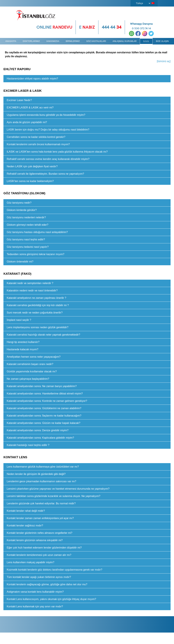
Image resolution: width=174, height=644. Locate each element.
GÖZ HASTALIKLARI (96, 41)
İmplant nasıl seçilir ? (19, 320)
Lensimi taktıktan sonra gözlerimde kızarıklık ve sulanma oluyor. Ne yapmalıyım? (54, 496)
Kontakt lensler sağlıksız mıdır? (25, 526)
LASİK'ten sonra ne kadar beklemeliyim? (30, 181)
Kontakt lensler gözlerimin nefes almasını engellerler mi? (39, 533)
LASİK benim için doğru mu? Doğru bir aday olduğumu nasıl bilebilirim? (48, 130)
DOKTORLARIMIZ (31, 41)
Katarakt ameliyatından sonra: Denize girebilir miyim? (38, 430)
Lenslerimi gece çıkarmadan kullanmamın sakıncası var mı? (41, 481)
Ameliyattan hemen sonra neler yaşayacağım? (34, 357)
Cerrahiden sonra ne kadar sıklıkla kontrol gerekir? (36, 137)
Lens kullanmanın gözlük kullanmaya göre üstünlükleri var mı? (43, 467)
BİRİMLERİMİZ (73, 41)
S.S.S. (146, 41)
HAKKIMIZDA (53, 41)
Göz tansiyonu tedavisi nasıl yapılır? (28, 247)
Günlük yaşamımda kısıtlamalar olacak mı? (32, 371)
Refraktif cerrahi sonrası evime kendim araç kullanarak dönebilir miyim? (48, 159)
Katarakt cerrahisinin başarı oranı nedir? (30, 364)
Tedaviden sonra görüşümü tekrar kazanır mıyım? (35, 254)
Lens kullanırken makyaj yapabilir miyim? (30, 562)
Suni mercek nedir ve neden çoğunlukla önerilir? (35, 313)
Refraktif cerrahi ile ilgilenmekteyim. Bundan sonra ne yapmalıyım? (45, 174)
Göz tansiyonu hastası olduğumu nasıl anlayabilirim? (37, 232)
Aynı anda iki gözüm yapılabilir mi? (27, 122)
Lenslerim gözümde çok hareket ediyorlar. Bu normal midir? (41, 503)
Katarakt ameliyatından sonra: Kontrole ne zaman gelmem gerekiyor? (47, 401)
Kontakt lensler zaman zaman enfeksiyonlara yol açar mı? (40, 518)
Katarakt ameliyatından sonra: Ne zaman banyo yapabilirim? (42, 386)
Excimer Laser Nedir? (19, 100)
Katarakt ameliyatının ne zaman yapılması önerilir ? (36, 298)
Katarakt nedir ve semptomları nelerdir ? (30, 283)
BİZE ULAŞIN (162, 41)
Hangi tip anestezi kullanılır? (23, 342)
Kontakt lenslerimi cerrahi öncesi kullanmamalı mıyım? (38, 144)
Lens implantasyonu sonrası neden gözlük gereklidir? (37, 327)
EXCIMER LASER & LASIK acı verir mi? (30, 108)
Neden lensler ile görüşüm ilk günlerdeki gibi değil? (36, 474)
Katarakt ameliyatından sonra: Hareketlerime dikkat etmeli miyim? (45, 394)
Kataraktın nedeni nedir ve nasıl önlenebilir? (32, 291)
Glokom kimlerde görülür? (22, 210)
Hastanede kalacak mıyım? (22, 349)
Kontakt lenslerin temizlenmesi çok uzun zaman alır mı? (39, 555)
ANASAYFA (11, 41)
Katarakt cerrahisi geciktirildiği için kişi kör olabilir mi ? (38, 305)
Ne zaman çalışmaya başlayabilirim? (28, 379)
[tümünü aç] (164, 61)
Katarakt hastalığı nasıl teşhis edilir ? (28, 445)
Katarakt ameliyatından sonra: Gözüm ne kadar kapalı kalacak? (43, 423)
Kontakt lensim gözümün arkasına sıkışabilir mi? (35, 540)
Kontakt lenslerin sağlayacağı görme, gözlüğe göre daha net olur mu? (47, 584)
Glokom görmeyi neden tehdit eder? (27, 225)
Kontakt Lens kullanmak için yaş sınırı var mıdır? (35, 606)
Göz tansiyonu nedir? (19, 203)
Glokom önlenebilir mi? (20, 262)
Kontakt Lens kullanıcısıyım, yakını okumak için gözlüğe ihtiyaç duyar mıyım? (51, 599)
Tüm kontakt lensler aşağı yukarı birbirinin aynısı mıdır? (39, 577)
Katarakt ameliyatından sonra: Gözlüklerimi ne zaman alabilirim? (44, 408)
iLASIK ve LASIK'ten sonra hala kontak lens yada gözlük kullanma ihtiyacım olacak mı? (57, 152)
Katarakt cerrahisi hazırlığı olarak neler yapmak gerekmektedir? (43, 335)
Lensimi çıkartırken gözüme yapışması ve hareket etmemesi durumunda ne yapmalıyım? (58, 489)
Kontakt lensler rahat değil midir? (26, 511)
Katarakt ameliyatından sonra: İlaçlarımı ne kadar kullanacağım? (44, 416)
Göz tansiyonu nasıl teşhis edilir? (26, 239)
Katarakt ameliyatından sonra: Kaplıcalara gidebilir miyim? (40, 438)
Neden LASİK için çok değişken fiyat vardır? (32, 166)
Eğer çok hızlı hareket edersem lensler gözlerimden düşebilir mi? (44, 548)
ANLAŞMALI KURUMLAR (125, 41)
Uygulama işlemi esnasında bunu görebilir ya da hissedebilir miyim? (46, 115)
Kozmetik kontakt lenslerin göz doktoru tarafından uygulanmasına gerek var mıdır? (54, 570)
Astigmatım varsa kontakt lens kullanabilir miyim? (35, 592)
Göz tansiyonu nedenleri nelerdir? (26, 217)
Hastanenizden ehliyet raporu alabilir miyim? (32, 79)
